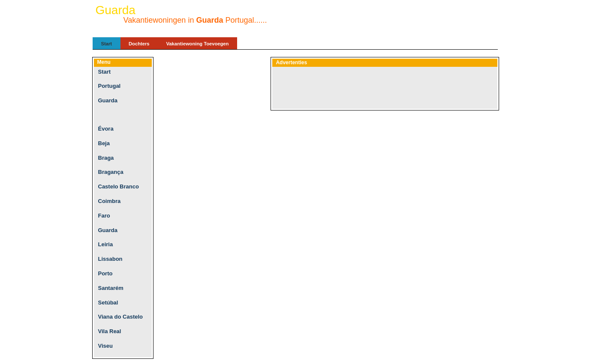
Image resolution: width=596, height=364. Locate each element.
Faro (104, 216)
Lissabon (110, 259)
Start (107, 44)
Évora (106, 129)
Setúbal (108, 303)
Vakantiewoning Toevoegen (198, 44)
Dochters (139, 44)
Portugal (110, 86)
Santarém (111, 288)
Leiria (106, 244)
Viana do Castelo (121, 317)
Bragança (111, 172)
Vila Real (110, 331)
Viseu (105, 346)
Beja (104, 143)
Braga (106, 158)
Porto (105, 273)
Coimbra (110, 201)
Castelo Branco (119, 186)
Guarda (108, 100)
